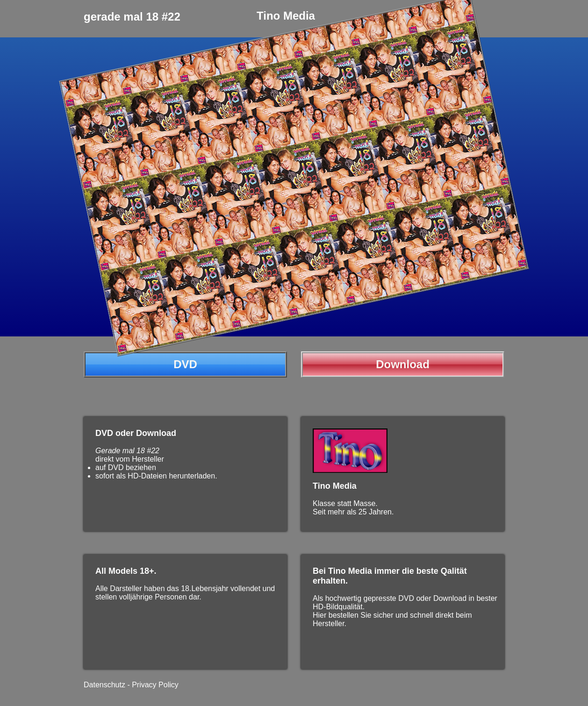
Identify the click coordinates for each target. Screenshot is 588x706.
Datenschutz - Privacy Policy (131, 685)
